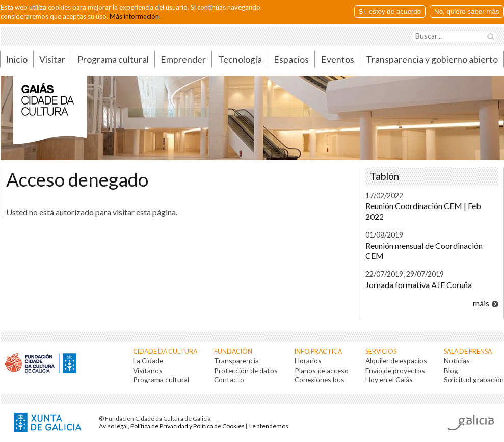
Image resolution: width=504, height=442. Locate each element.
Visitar (52, 59)
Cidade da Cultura (165, 352)
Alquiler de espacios (396, 361)
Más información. (135, 16)
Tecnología (240, 59)
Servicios (381, 352)
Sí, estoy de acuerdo (390, 11)
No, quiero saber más (467, 11)
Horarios (308, 361)
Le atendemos (269, 426)
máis (481, 303)
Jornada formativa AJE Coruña (419, 285)
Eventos (338, 59)
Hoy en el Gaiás (389, 380)
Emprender (183, 59)
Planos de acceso (322, 370)
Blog (451, 370)
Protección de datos (246, 370)
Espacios (291, 59)
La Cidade (148, 361)
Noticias (457, 361)
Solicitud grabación (474, 380)
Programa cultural (113, 59)
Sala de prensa (468, 352)
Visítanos (148, 370)
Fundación (233, 352)
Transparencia (236, 361)
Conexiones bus (320, 380)
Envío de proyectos (395, 370)
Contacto (229, 380)
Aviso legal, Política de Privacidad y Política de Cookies (172, 426)
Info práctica (318, 352)
